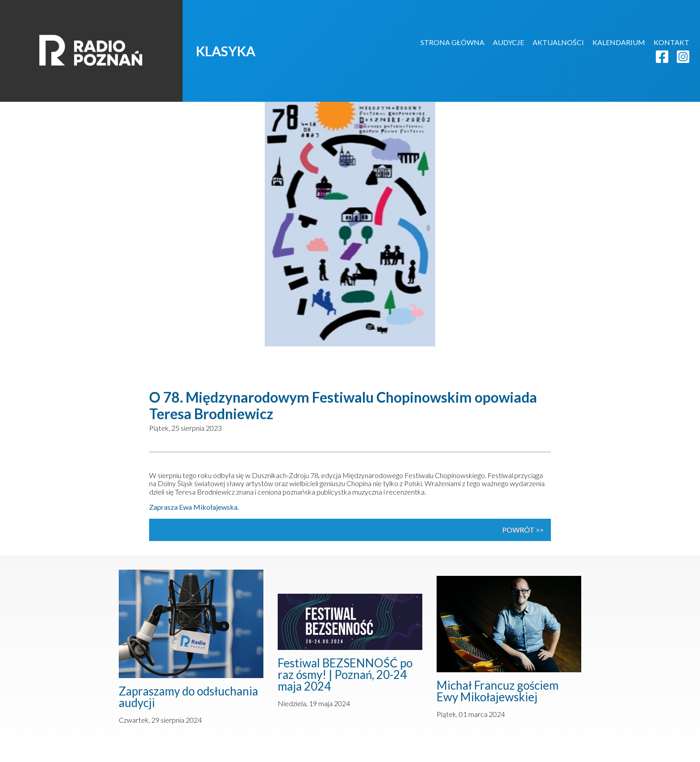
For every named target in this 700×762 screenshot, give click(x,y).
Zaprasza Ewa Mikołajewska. (194, 507)
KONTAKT (671, 42)
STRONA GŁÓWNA (452, 42)
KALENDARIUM (619, 42)
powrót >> (523, 530)
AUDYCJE (508, 42)
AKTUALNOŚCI (558, 42)
